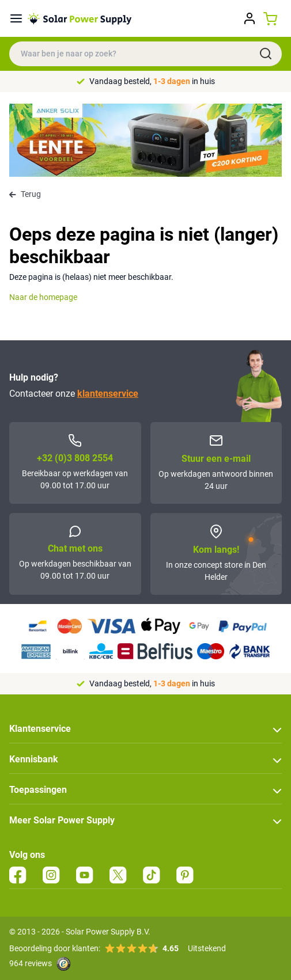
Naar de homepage (43, 297)
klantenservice (108, 394)
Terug (25, 194)
